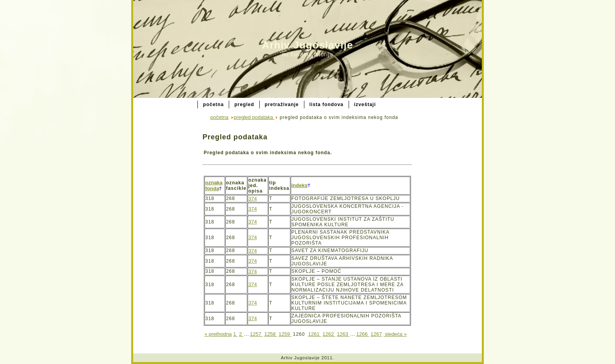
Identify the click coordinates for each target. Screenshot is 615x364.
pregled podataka (254, 117)
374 (253, 199)
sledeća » (395, 334)
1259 (285, 334)
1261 (315, 334)
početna (219, 117)
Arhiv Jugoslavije (307, 45)
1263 (343, 334)
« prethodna (218, 334)
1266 (363, 334)
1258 (271, 334)
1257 (256, 334)
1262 (329, 334)
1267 (376, 334)
